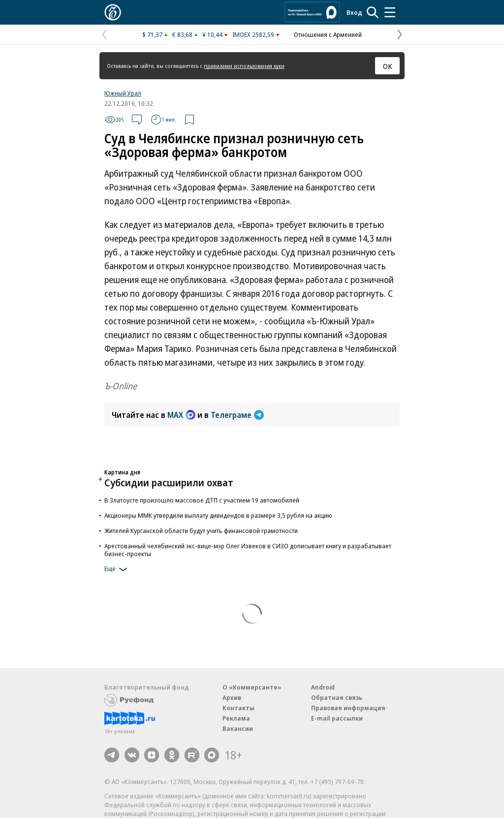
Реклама (236, 718)
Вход (354, 12)
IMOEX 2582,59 (253, 34)
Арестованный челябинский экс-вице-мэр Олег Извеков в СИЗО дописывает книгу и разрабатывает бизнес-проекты (248, 550)
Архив (232, 697)
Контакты (238, 708)
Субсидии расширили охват (169, 483)
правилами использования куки (244, 66)
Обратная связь (337, 697)
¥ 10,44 (212, 34)
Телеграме (237, 415)
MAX (181, 415)
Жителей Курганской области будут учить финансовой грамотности (201, 531)
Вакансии (238, 728)
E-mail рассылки (337, 718)
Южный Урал (123, 93)
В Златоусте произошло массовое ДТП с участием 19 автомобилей (202, 500)
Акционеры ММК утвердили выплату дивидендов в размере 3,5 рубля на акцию (218, 515)
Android (323, 687)
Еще (117, 569)
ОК (388, 66)
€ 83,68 (182, 34)
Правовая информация (348, 708)
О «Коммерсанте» (252, 687)
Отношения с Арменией (328, 34)
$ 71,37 (152, 34)
